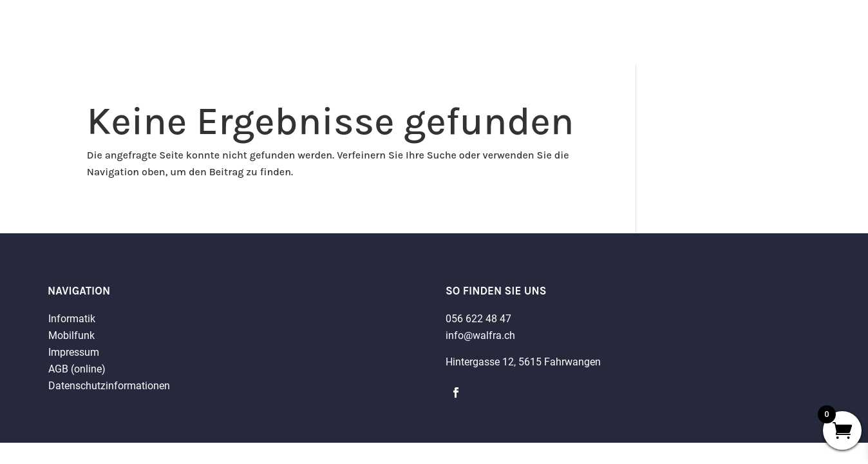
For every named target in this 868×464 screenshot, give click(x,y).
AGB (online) (77, 369)
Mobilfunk (71, 335)
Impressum (74, 352)
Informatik (72, 319)
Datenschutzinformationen (109, 386)
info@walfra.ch (480, 335)
